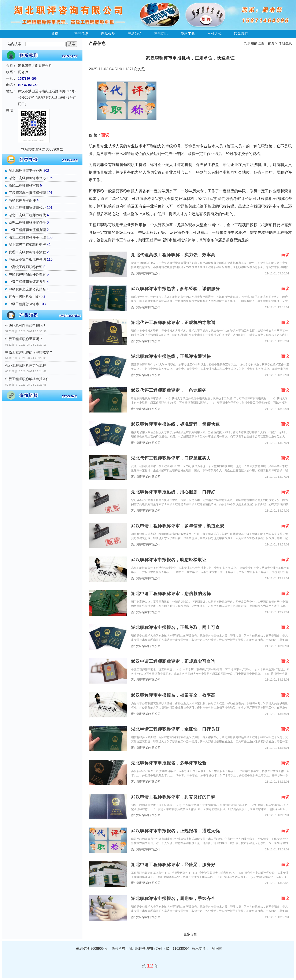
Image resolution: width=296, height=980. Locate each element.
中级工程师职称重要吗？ (24, 339)
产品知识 (135, 34)
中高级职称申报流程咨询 (27, 260)
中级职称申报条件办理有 (27, 274)
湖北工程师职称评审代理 (27, 237)
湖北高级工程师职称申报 (27, 245)
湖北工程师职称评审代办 (27, 208)
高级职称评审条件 (22, 200)
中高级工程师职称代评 (26, 267)
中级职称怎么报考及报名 (27, 289)
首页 (55, 34)
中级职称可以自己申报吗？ (26, 326)
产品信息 (81, 34)
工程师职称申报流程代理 (27, 193)
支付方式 (215, 34)
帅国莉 (217, 949)
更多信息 (190, 934)
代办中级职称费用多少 (26, 297)
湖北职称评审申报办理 (26, 171)
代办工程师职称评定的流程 (26, 366)
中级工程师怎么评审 (24, 304)
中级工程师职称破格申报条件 (27, 379)
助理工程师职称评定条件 (27, 222)
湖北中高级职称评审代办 (27, 178)
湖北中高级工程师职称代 (27, 215)
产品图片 (161, 34)
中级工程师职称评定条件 (27, 282)
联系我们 (241, 34)
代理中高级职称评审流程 (27, 252)
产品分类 (108, 34)
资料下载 (188, 34)
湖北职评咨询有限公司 (146, 273)
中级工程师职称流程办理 (27, 230)
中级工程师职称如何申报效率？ (29, 352)
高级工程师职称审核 (24, 185)
